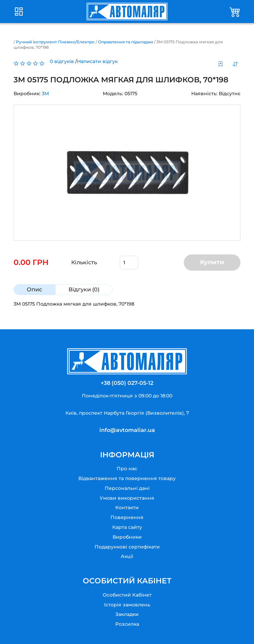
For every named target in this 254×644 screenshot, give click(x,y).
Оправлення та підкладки (125, 42)
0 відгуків (62, 61)
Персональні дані (127, 488)
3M (45, 94)
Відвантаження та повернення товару (127, 478)
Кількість (84, 262)
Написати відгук (97, 61)
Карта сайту (127, 527)
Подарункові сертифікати (127, 547)
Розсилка (127, 624)
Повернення (127, 517)
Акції (127, 556)
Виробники (127, 537)
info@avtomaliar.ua (127, 430)
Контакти (127, 507)
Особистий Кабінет (127, 595)
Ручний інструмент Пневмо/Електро (55, 42)
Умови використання (127, 498)
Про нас (127, 469)
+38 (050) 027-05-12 (127, 383)
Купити (212, 262)
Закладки (127, 614)
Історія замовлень (127, 605)
